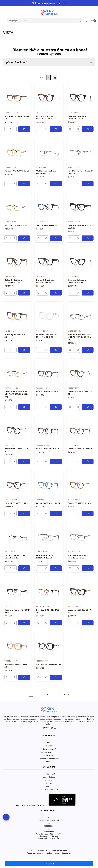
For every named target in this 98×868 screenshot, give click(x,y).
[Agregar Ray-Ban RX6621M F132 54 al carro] (56, 623)
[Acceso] (87, 21)
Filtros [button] (49, 864)
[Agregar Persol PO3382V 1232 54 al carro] (56, 462)
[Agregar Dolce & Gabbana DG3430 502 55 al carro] (24, 293)
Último (67, 694)
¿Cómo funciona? (16, 62)
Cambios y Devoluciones (49, 759)
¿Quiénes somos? (49, 749)
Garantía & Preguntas (49, 752)
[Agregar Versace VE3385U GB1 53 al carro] (56, 677)
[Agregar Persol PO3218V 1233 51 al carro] (88, 514)
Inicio (49, 743)
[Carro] (94, 21)
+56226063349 (49, 825)
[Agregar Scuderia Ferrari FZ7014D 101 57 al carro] (24, 623)
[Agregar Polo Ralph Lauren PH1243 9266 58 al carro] (88, 568)
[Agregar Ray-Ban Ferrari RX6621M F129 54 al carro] (88, 184)
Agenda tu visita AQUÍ (49, 790)
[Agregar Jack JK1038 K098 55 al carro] (56, 238)
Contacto (49, 746)
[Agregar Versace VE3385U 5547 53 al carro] (88, 623)
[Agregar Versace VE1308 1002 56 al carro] (24, 184)
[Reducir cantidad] (7, 129)
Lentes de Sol (49, 774)
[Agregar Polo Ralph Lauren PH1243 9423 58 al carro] (56, 568)
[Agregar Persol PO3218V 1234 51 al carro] (56, 514)
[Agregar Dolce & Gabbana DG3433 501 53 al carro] (88, 129)
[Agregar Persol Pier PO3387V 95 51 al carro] (24, 462)
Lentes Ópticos (49, 777)
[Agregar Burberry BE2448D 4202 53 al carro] (24, 129)
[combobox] (45, 21)
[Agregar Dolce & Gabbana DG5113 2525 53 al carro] (88, 238)
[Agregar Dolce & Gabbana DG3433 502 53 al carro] (56, 129)
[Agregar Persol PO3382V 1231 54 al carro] (88, 462)
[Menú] (3, 21)
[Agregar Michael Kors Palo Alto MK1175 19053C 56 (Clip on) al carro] (24, 407)
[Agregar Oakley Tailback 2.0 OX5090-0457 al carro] (24, 568)
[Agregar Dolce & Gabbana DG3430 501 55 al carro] (56, 293)
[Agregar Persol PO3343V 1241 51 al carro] (24, 514)
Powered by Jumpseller (62, 853)
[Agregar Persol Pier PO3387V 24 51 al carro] (88, 407)
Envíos (49, 762)
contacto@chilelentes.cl (49, 819)
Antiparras (49, 780)
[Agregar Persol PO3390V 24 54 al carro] (56, 407)
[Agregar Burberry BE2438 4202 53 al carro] (24, 350)
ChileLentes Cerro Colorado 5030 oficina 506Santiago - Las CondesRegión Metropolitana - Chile (49, 834)
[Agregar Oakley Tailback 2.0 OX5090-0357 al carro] (56, 184)
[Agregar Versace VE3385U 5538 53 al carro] (24, 677)
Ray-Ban (49, 787)
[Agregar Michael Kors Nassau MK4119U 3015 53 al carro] (56, 350)
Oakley (49, 783)
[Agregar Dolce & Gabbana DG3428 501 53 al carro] (88, 293)
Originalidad (49, 755)
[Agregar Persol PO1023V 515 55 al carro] (24, 238)
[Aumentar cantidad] (15, 129)
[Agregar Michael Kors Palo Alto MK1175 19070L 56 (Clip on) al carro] (88, 350)
